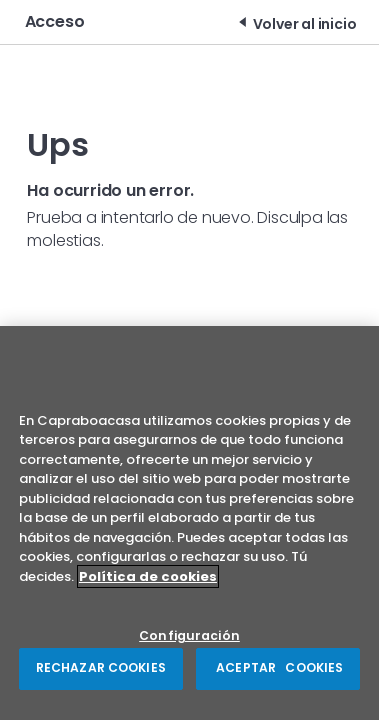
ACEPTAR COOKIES (278, 668)
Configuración (189, 636)
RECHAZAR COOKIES (101, 668)
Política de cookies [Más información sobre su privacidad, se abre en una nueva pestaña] (148, 576)
